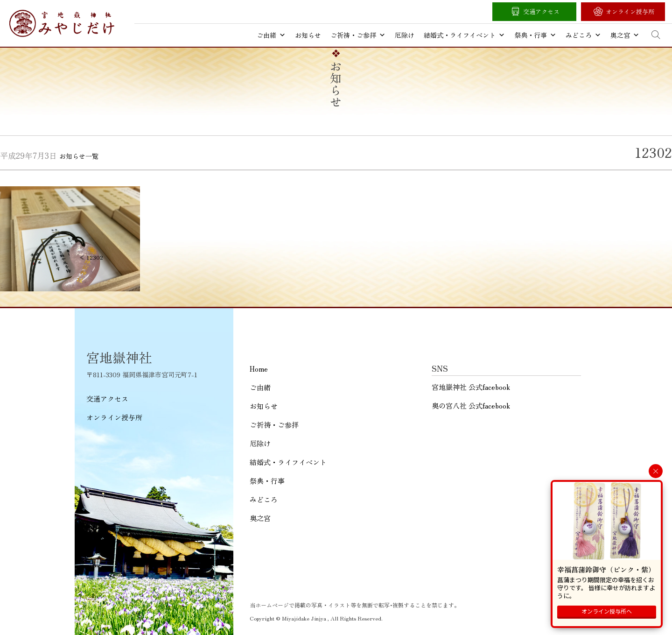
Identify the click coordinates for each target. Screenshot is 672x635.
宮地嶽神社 (62, 23)
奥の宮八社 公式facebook (471, 406)
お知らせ (308, 35)
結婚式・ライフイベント (464, 35)
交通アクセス (541, 11)
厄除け (405, 35)
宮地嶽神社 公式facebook (471, 387)
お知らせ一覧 (79, 156)
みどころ (583, 35)
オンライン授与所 (630, 11)
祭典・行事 (535, 35)
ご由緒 (271, 35)
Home (259, 369)
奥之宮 (625, 35)
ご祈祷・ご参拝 (358, 35)
